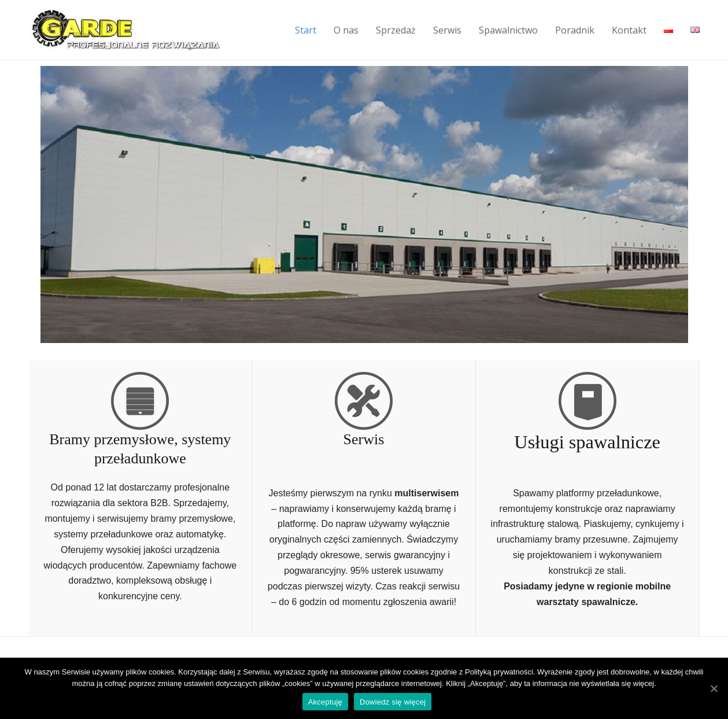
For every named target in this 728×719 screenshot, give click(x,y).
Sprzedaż (396, 30)
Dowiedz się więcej (393, 702)
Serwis (447, 30)
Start (306, 30)
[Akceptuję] (714, 688)
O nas (346, 30)
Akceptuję (325, 702)
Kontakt (629, 30)
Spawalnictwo (508, 30)
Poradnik (575, 30)
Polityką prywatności (499, 672)
